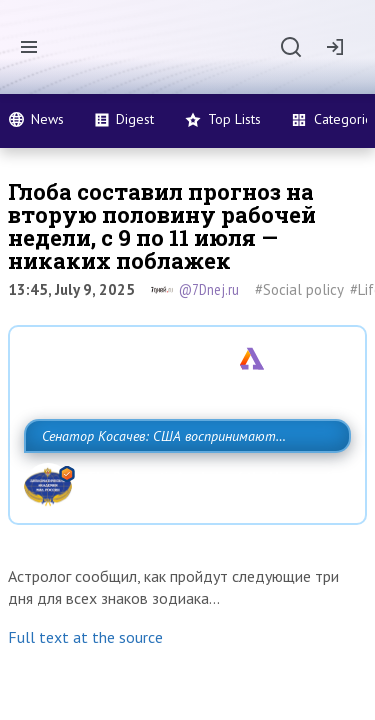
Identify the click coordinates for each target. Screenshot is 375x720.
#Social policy (299, 289)
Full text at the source (85, 701)
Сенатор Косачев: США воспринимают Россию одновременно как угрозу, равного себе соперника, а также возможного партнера (182, 480)
